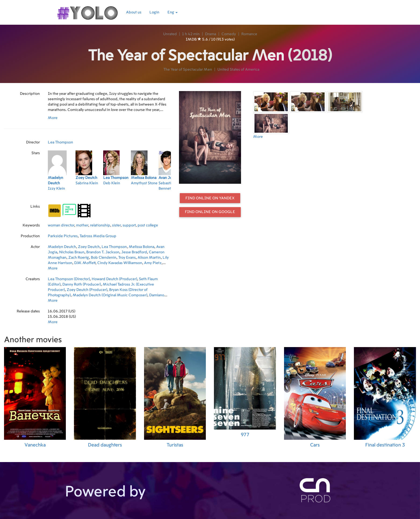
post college (148, 225)
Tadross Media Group (98, 236)
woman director (61, 225)
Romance (249, 34)
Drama (211, 34)
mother (82, 225)
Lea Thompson (60, 142)
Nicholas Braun (72, 252)
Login (154, 12)
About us (134, 12)
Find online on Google (210, 212)
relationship (100, 225)
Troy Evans (127, 258)
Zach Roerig (79, 258)
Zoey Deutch (89, 247)
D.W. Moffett (85, 263)
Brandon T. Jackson (103, 252)
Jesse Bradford (134, 252)
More (53, 118)
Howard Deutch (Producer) (114, 279)
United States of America (238, 70)
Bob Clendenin (104, 258)
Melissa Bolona (141, 247)
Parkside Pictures (63, 236)
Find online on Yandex (210, 198)
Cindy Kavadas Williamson (120, 263)
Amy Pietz (153, 263)
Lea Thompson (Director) (69, 279)
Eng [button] (173, 12)
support (129, 225)
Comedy (229, 34)
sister (116, 225)
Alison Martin (149, 258)
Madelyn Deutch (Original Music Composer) (110, 295)
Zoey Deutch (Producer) (87, 290)
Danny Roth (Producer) (82, 284)
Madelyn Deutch (62, 247)
